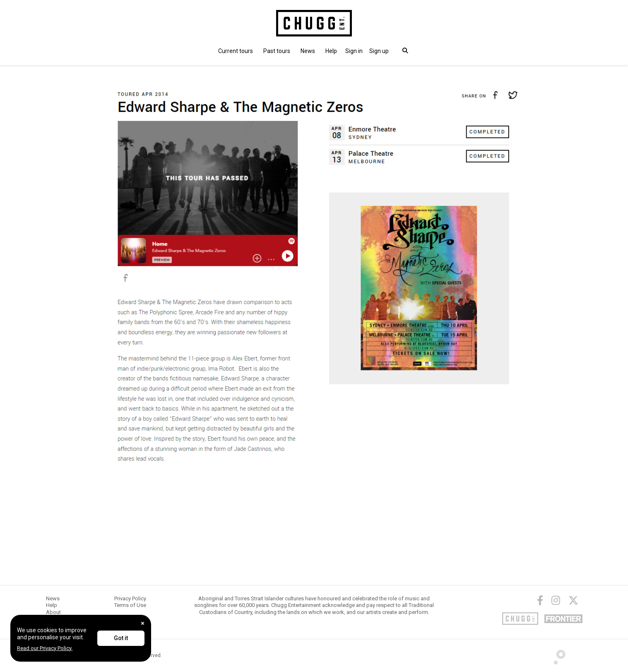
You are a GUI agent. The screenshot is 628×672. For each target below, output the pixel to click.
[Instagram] (556, 600)
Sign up (379, 51)
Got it (121, 638)
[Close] (143, 623)
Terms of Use (130, 605)
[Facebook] (540, 600)
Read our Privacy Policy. (45, 648)
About (53, 612)
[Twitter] (573, 600)
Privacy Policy (130, 598)
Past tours (277, 51)
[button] (354, 51)
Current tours (236, 51)
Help (331, 51)
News (308, 51)
